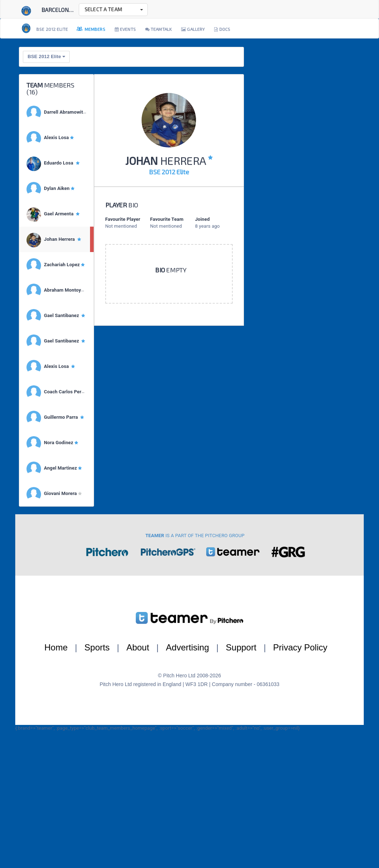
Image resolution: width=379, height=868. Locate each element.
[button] (113, 10)
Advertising (188, 647)
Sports (97, 647)
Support (241, 647)
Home (56, 647)
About (138, 647)
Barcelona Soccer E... (71, 10)
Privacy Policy (300, 647)
